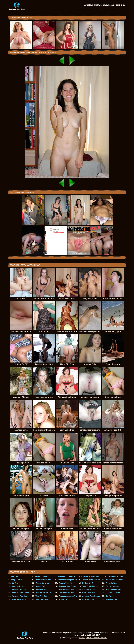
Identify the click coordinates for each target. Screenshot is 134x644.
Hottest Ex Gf (88, 583)
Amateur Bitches (19, 590)
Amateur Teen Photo (67, 586)
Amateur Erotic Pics (43, 580)
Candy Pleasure (112, 586)
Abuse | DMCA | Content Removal (93, 638)
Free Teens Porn (19, 599)
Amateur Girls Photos (114, 576)
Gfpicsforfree (111, 599)
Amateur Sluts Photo (114, 580)
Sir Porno (110, 596)
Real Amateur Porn (67, 593)
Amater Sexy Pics (66, 583)
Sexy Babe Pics (89, 593)
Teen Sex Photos (42, 599)
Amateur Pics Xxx (19, 596)
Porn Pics (63, 599)
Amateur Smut (88, 599)
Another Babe (18, 586)
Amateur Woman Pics (90, 576)
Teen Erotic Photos (90, 586)
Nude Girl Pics (41, 590)
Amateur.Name (88, 590)
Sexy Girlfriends (18, 580)
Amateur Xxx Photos (66, 576)
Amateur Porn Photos (91, 596)
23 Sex (15, 583)
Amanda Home (41, 576)
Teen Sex (15, 576)
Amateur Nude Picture (90, 580)
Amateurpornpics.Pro (68, 596)
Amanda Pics (111, 583)
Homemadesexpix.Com (67, 580)
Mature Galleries (42, 583)
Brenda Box (40, 586)
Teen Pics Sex (41, 596)
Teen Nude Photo (113, 593)
